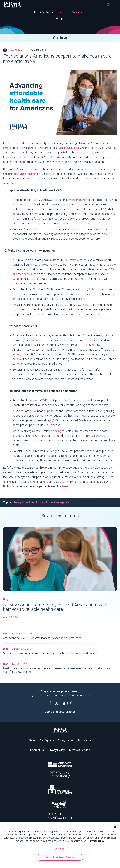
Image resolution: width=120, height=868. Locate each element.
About (32, 740)
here (65, 486)
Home (38, 12)
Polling (40, 502)
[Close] (114, 831)
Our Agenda (47, 740)
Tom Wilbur (13, 50)
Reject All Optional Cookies (60, 862)
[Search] (108, 5)
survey (70, 260)
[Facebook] (54, 38)
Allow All (60, 853)
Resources (85, 740)
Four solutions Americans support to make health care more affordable (70, 12)
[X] (57, 38)
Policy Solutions (24, 502)
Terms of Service (79, 750)
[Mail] (66, 38)
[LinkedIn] (62, 38)
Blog (48, 12)
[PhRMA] (12, 5)
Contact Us (37, 750)
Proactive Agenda (58, 502)
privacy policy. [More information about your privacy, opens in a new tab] (97, 845)
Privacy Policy (56, 750)
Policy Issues (66, 740)
